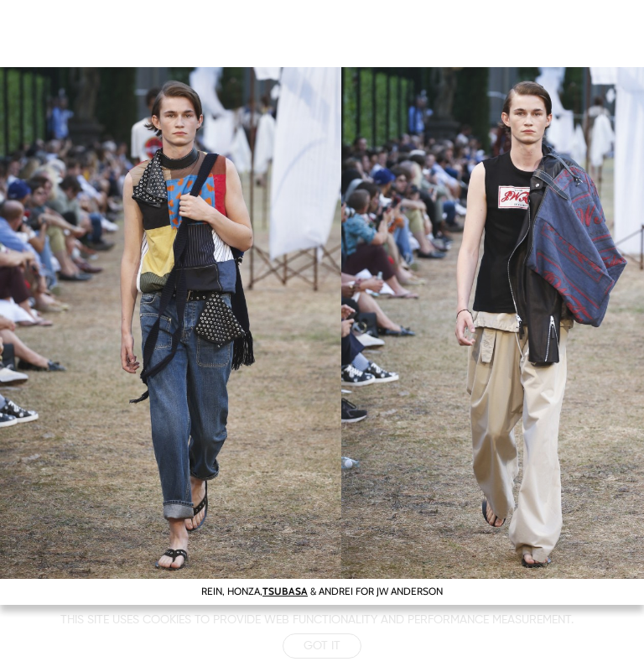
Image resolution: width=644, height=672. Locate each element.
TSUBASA (285, 591)
